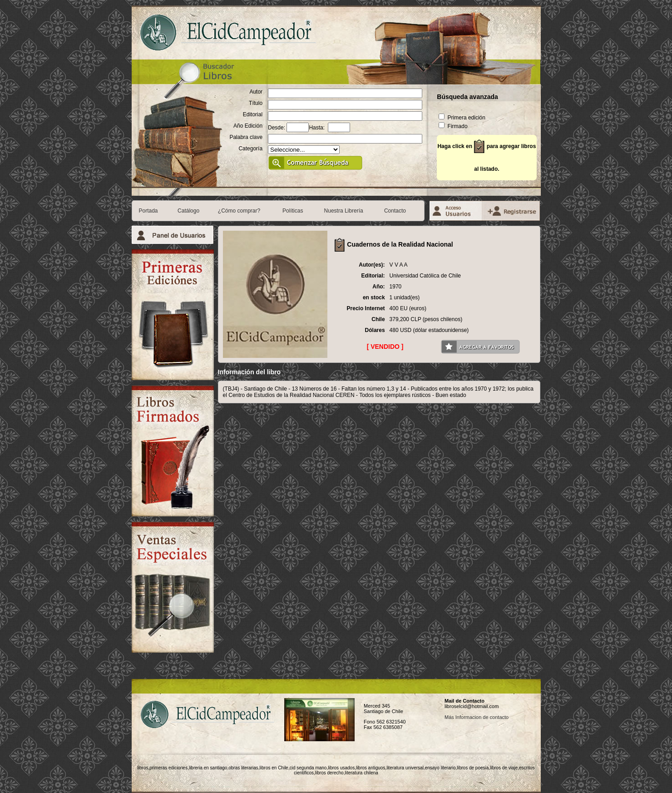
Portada (148, 211)
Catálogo (188, 211)
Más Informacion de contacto (477, 717)
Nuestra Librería (344, 211)
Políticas (293, 211)
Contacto (395, 211)
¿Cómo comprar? (239, 211)
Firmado (453, 126)
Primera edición (462, 118)
